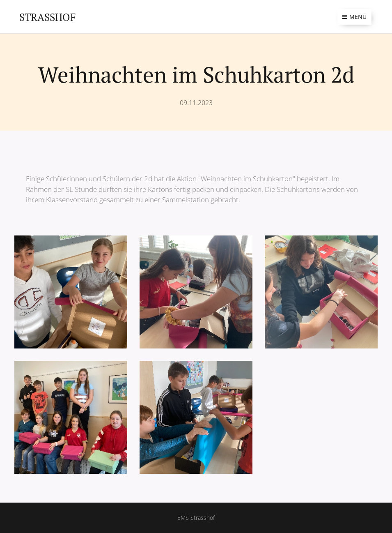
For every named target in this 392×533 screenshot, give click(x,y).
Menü (354, 17)
